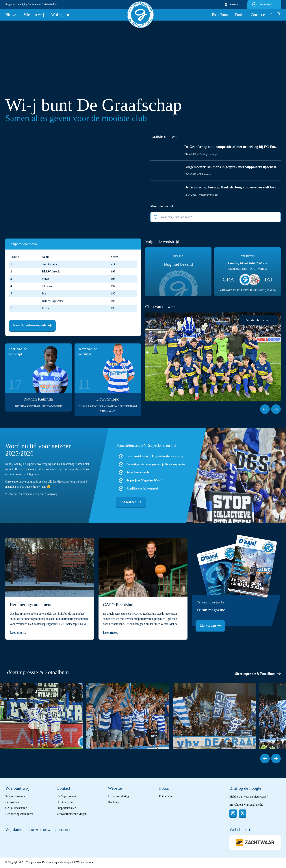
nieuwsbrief (261, 797)
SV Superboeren (66, 797)
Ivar (44, 294)
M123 (45, 279)
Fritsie (46, 308)
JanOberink (50, 264)
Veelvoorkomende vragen (72, 815)
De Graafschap (65, 803)
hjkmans (47, 286)
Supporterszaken (15, 797)
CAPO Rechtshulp (16, 809)
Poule (239, 15)
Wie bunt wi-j (34, 15)
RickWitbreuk (51, 272)
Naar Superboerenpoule (33, 326)
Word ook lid (263, 4)
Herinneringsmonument (19, 815)
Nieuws (11, 15)
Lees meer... (18, 633)
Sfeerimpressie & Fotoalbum (258, 674)
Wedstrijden (60, 15)
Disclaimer (114, 803)
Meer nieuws (162, 206)
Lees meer (24, 209)
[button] (265, 409)
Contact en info (262, 15)
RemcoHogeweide (53, 301)
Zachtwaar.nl (88, 863)
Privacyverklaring (118, 797)
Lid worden (131, 503)
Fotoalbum (220, 15)
